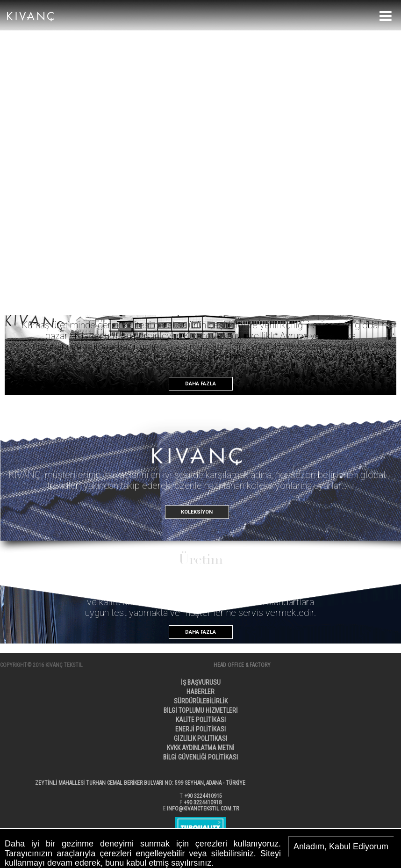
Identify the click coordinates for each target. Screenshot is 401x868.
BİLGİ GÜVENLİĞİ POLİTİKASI (200, 757)
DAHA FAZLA (200, 384)
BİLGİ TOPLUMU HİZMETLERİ (201, 710)
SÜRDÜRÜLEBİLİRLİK (201, 701)
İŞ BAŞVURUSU (201, 682)
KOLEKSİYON (197, 532)
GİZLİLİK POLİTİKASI (200, 738)
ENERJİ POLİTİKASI (200, 729)
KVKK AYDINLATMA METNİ (201, 748)
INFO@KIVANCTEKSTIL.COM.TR (203, 809)
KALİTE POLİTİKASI (201, 720)
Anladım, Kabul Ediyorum (341, 846)
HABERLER (200, 692)
